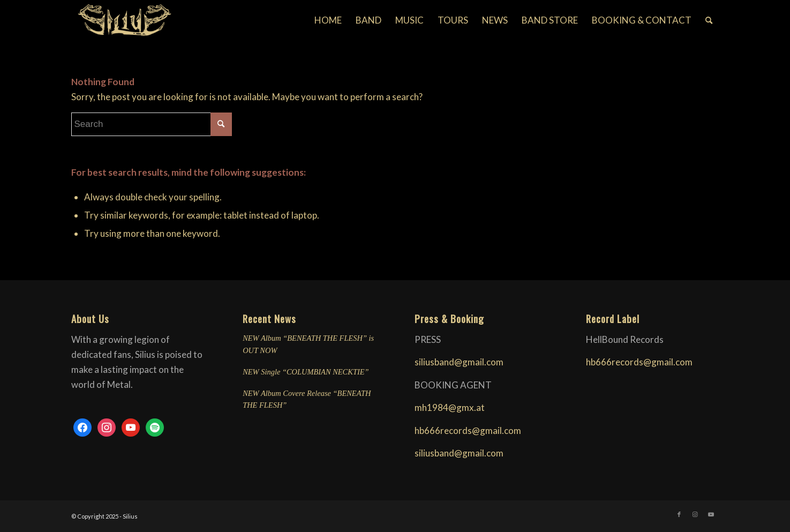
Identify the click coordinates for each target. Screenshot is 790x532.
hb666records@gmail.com (468, 430)
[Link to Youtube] (711, 514)
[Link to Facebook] (679, 514)
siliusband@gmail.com (459, 362)
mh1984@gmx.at (450, 407)
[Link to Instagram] (695, 514)
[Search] (709, 20)
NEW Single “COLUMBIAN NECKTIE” (306, 372)
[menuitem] (328, 20)
